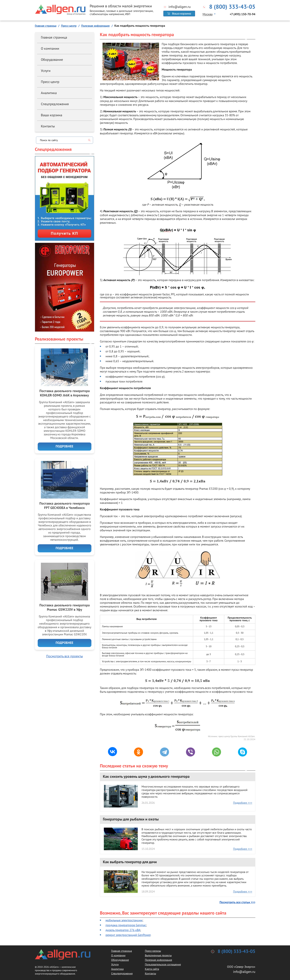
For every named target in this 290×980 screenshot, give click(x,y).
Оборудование (52, 60)
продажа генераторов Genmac (126, 925)
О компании (50, 48)
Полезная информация (158, 960)
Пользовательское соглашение (163, 964)
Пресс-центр (50, 82)
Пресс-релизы (153, 951)
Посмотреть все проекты (65, 656)
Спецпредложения (55, 104)
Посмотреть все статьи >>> (237, 902)
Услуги (46, 71)
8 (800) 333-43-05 (232, 7)
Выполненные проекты (158, 955)
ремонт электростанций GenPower (128, 935)
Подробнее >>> (243, 803)
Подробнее (64, 446)
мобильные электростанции (124, 920)
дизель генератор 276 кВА (123, 930)
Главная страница (54, 37)
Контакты (48, 126)
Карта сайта (152, 969)
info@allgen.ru (180, 7)
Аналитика (49, 93)
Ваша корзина (52, 115)
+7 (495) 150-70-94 (243, 14)
